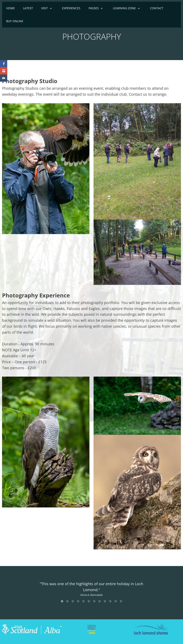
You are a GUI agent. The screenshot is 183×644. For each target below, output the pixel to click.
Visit (45, 8)
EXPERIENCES (71, 8)
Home (11, 8)
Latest (28, 8)
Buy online (15, 21)
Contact (157, 8)
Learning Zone (124, 8)
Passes (94, 8)
